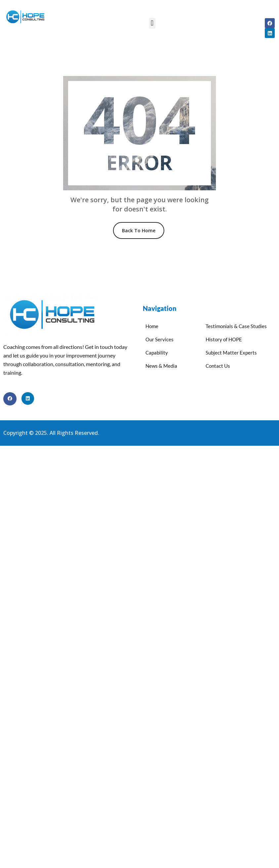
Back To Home (139, 230)
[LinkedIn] (28, 398)
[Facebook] (10, 399)
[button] (152, 23)
